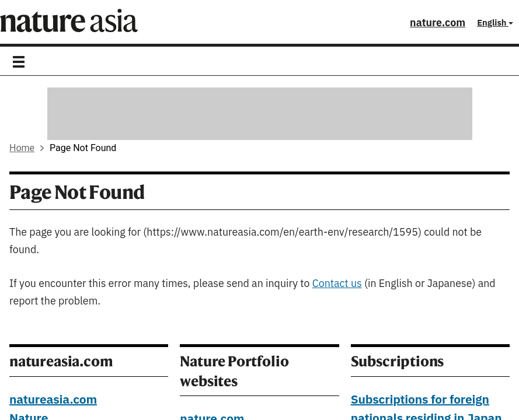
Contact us (337, 284)
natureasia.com (53, 400)
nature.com (438, 23)
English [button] (495, 23)
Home (22, 148)
